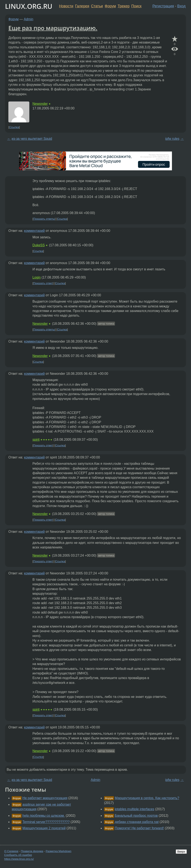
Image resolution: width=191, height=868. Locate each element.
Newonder (40, 104)
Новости (66, 6)
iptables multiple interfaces (135, 809)
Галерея (82, 6)
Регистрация (163, 6)
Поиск (136, 6)
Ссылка (14, 127)
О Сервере (11, 851)
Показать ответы (44, 219)
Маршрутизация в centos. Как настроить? (147, 798)
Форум (110, 6)
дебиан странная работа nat (137, 822)
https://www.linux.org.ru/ (19, 859)
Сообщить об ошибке (18, 855)
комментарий (34, 231)
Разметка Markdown (59, 851)
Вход (181, 6)
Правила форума (32, 851)
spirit (36, 440)
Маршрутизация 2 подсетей (44, 828)
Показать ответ (43, 283)
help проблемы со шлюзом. (44, 816)
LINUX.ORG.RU (29, 6)
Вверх (181, 852)
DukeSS (39, 245)
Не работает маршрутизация (45, 798)
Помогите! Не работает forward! (139, 828)
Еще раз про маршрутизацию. (53, 28)
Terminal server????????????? (46, 822)
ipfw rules (172, 139)
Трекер (124, 6)
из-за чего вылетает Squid (32, 139)
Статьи (97, 6)
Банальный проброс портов (136, 816)
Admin (29, 19)
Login (37, 277)
